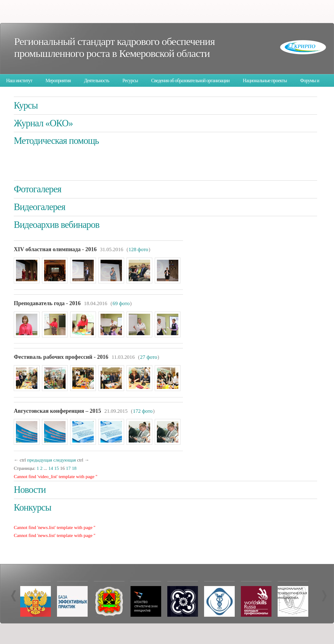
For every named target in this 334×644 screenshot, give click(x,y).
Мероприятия (58, 80)
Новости (30, 490)
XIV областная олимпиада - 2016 (55, 249)
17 (68, 468)
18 (74, 468)
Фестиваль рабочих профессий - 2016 (61, 357)
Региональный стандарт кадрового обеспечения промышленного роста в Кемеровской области (114, 47)
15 (57, 468)
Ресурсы (130, 80)
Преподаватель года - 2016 (47, 303)
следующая (65, 460)
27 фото (149, 357)
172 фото (143, 411)
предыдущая (40, 460)
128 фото (139, 249)
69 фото (121, 303)
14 (51, 468)
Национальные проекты (265, 80)
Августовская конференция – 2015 (57, 411)
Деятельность (97, 80)
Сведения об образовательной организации (190, 80)
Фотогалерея (38, 189)
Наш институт (19, 80)
